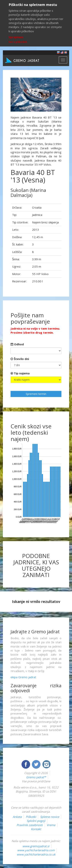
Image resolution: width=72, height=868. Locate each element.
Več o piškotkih (18, 42)
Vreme (51, 825)
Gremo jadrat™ (36, 777)
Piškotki (31, 817)
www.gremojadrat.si (36, 846)
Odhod (17, 344)
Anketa (17, 817)
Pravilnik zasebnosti (30, 825)
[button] (14, 95)
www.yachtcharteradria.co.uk (36, 854)
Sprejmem (16, 37)
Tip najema (20, 373)
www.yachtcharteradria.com (36, 850)
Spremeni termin (36, 394)
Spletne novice (50, 817)
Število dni (20, 359)
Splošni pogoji (36, 821)
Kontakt (36, 829)
